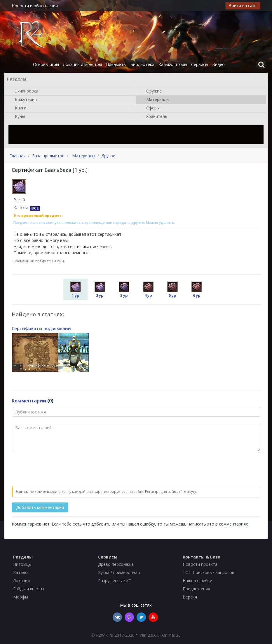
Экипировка (24, 91)
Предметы (116, 64)
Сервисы (200, 64)
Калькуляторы (173, 64)
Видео (218, 64)
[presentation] (56, 469)
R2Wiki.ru (105, 635)
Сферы (150, 108)
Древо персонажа (116, 564)
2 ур (100, 290)
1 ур (76, 290)
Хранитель (154, 117)
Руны (17, 117)
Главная (18, 156)
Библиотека (142, 64)
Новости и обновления (35, 6)
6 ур (197, 290)
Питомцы (22, 564)
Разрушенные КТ (115, 581)
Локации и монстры (82, 64)
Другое (108, 156)
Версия (190, 597)
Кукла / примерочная (119, 572)
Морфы (21, 597)
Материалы (155, 100)
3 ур (124, 290)
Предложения (196, 589)
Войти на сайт (243, 5)
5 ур (172, 290)
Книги (18, 108)
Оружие (151, 91)
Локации (21, 581)
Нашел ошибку (197, 581)
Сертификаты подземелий (41, 328)
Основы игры (46, 64)
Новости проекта (200, 564)
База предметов (48, 156)
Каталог (21, 572)
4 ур (148, 290)
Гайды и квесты (29, 589)
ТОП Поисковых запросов (209, 572)
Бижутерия (23, 100)
